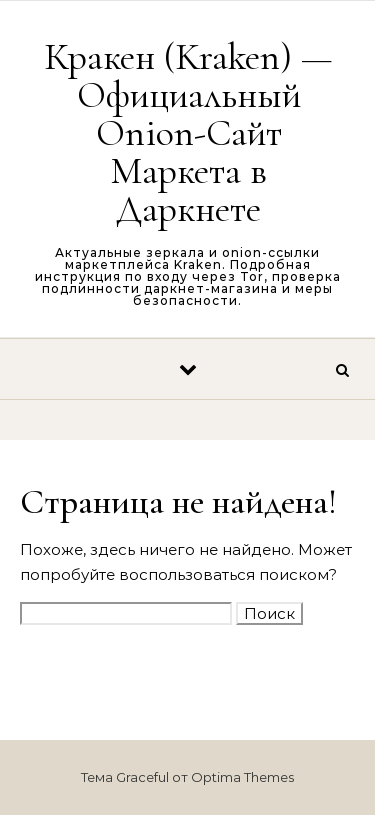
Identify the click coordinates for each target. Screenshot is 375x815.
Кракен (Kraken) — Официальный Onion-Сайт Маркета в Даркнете (188, 133)
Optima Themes (242, 777)
